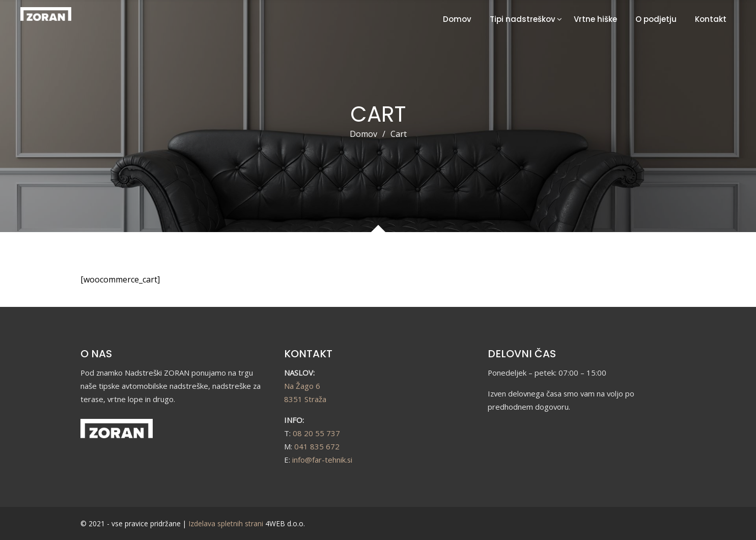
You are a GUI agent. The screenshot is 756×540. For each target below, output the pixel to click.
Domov (457, 19)
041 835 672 (317, 446)
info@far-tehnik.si (322, 460)
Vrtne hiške (595, 19)
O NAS (96, 354)
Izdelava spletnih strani (226, 523)
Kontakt (711, 19)
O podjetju (656, 19)
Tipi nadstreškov (523, 19)
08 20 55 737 (316, 433)
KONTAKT (308, 354)
